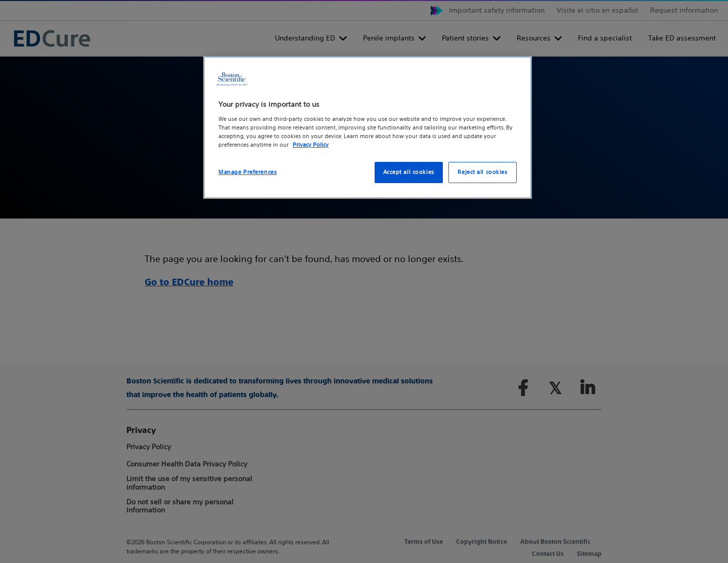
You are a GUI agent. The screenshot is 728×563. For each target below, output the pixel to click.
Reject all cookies (482, 172)
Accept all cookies (409, 172)
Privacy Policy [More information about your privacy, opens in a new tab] (311, 145)
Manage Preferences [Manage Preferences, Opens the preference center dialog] (247, 172)
